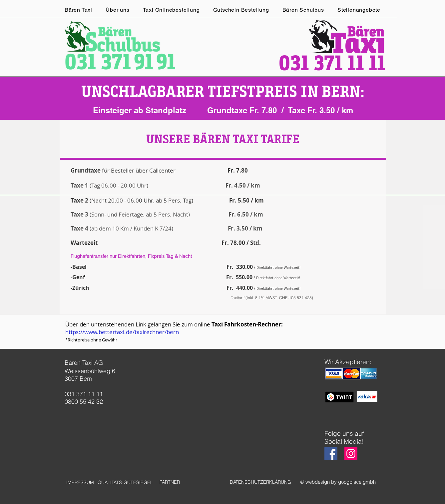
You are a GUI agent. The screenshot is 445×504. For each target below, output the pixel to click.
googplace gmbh (357, 482)
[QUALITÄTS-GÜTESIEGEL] (125, 483)
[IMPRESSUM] (80, 483)
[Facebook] (331, 454)
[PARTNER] (170, 482)
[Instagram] (351, 454)
